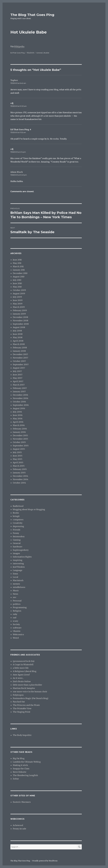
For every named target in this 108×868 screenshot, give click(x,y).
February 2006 (20, 429)
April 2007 (18, 381)
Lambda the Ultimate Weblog (27, 762)
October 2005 (19, 442)
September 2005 (21, 446)
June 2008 (18, 334)
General (39, 53)
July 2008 (17, 331)
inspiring (18, 560)
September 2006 (21, 405)
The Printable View (22, 708)
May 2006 (18, 419)
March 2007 (19, 385)
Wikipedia (19, 46)
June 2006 (18, 415)
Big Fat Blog (19, 758)
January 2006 (19, 432)
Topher (14, 80)
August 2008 (19, 327)
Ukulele (46, 53)
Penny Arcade (19, 829)
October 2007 (19, 361)
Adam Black (17, 172)
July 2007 (17, 371)
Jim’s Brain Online (22, 681)
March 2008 (19, 344)
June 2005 (18, 456)
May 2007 (18, 378)
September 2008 (21, 324)
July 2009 (17, 297)
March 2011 (18, 266)
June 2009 (18, 300)
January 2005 (19, 473)
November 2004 (20, 479)
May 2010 (17, 287)
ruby (15, 614)
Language (18, 570)
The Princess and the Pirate (26, 705)
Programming (20, 607)
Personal (17, 601)
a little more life (21, 668)
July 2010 (17, 280)
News (15, 594)
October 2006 (19, 402)
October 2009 (19, 290)
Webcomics (18, 634)
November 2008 (20, 321)
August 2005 (19, 449)
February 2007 (20, 388)
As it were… (18, 678)
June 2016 (17, 260)
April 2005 (18, 462)
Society (16, 624)
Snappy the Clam (21, 769)
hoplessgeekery (21, 550)
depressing (18, 526)
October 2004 (19, 483)
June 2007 (18, 375)
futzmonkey (19, 536)
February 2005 (20, 469)
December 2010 (20, 273)
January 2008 (19, 351)
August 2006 (19, 408)
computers (18, 520)
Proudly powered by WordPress (45, 861)
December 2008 (20, 317)
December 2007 (20, 354)
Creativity (18, 523)
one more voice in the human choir (30, 692)
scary (15, 621)
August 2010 (19, 277)
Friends (17, 530)
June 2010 (17, 283)
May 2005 (18, 459)
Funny (16, 533)
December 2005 (20, 435)
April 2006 (18, 422)
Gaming (17, 540)
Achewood (18, 825)
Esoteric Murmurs (22, 802)
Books (16, 513)
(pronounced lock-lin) (24, 661)
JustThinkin (19, 567)
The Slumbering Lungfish (25, 775)
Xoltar (16, 779)
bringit (16, 516)
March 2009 (19, 307)
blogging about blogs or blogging (29, 509)
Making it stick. (21, 765)
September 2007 (21, 364)
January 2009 (19, 314)
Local (15, 577)
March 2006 (19, 425)
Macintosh (18, 580)
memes (16, 584)
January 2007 (19, 392)
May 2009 (18, 304)
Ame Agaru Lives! (21, 675)
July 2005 (17, 452)
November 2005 (20, 439)
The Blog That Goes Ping (32, 15)
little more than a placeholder (27, 685)
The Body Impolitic (22, 735)
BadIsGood (18, 506)
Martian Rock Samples (24, 688)
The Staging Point (22, 712)
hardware (18, 547)
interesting (18, 563)
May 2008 (18, 337)
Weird (16, 638)
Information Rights (22, 557)
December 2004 (20, 476)
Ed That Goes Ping (17, 53)
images (16, 553)
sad (15, 618)
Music (16, 591)
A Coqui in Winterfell (23, 665)
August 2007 (19, 368)
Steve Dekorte (20, 772)
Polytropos (18, 695)
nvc (15, 597)
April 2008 (18, 341)
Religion (17, 611)
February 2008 (20, 348)
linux (15, 574)
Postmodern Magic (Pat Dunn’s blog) (31, 698)
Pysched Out (19, 702)
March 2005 (19, 466)
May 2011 (17, 263)
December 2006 (20, 395)
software (17, 628)
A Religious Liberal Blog (25, 671)
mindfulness (19, 587)
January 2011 (19, 270)
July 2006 (17, 412)
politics (17, 604)
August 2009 (19, 294)
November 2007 (20, 358)
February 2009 (20, 310)
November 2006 (20, 398)
